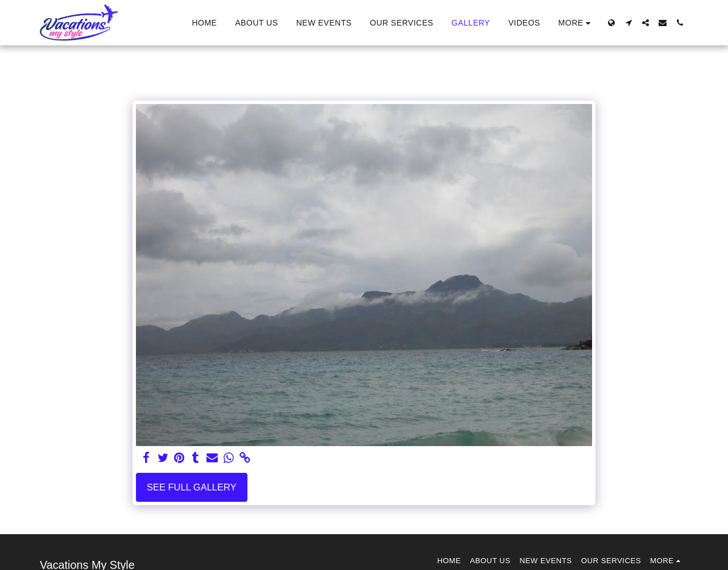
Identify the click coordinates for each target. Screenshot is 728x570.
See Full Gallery (192, 487)
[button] (628, 23)
